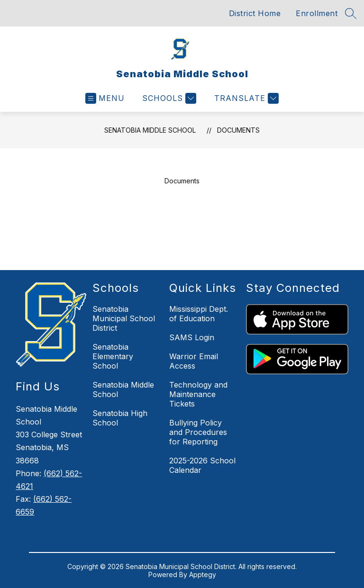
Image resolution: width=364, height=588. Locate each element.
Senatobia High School (120, 418)
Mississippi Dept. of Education (199, 314)
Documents (238, 130)
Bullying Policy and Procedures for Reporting (198, 432)
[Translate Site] (245, 98)
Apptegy (203, 574)
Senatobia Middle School (150, 130)
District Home (255, 13)
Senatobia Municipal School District (124, 318)
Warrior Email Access (194, 361)
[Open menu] (105, 98)
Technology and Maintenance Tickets (198, 394)
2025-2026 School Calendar (202, 465)
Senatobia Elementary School (113, 356)
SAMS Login (192, 337)
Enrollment (317, 13)
